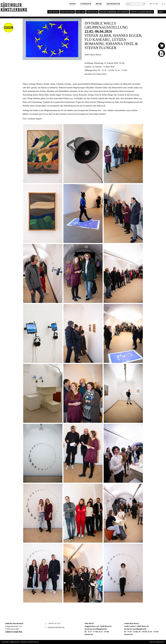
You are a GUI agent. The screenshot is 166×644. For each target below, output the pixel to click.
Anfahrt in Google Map (14, 632)
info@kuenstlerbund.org (55, 627)
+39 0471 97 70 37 (53, 623)
